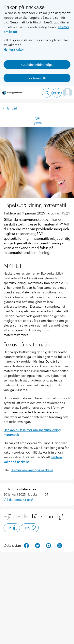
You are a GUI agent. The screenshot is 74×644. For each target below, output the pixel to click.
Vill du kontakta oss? (18, 500)
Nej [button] (31, 528)
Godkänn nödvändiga (37, 65)
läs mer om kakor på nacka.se (32, 470)
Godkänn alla (37, 78)
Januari (10, 108)
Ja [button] (13, 528)
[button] (47, 93)
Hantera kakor (14, 50)
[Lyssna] (37, 121)
